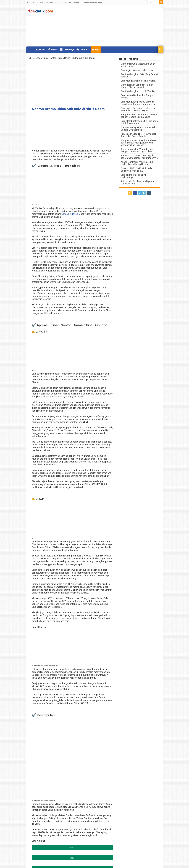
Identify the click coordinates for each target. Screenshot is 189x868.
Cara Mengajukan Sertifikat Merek (138, 81)
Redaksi (31, 2)
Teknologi (67, 49)
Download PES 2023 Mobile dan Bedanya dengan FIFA (137, 170)
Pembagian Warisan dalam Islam (137, 70)
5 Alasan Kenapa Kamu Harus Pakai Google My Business (139, 129)
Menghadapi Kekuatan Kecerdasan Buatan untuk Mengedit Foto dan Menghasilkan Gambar (139, 143)
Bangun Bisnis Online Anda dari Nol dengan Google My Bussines (139, 116)
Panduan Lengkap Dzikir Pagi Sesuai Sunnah (139, 75)
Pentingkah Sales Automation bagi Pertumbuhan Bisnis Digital (138, 109)
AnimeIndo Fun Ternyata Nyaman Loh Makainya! (138, 182)
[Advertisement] (113, 25)
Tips (96, 49)
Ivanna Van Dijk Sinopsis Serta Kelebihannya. (48, 817)
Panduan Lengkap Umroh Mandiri (138, 91)
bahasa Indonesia (71, 214)
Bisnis (53, 49)
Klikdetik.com (39, 831)
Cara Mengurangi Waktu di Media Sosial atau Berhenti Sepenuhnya (138, 103)
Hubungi (62, 2)
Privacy (53, 2)
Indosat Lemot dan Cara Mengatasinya (97, 817)
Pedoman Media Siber (93, 2)
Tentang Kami (42, 2)
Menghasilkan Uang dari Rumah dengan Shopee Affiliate (137, 86)
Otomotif (83, 49)
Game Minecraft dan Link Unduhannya (134, 176)
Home (31, 49)
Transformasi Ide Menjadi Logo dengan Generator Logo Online (137, 150)
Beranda (35, 58)
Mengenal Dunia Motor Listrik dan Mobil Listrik (138, 65)
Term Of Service (75, 2)
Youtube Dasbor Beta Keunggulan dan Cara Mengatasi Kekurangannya (139, 157)
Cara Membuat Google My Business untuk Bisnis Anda (139, 122)
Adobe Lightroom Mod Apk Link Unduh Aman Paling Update (137, 163)
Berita (40, 49)
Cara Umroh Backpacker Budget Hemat (137, 96)
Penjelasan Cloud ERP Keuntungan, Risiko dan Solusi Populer (139, 135)
